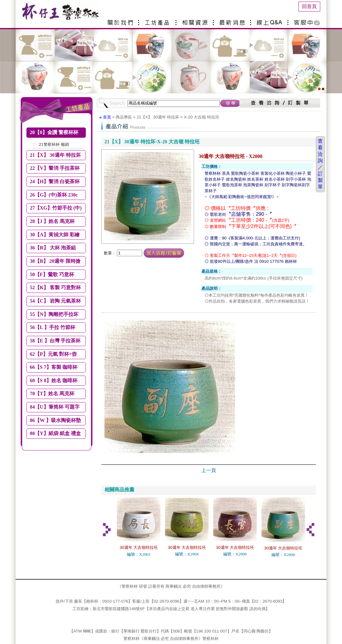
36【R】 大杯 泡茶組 (53, 248)
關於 (121, 20)
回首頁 (309, 6)
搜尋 (230, 103)
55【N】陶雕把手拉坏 (54, 314)
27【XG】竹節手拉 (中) (56, 208)
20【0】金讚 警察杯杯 (54, 132)
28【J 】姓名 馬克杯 (52, 221)
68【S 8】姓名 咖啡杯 (54, 380)
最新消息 (233, 20)
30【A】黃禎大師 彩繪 (55, 235)
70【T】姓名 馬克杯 (52, 394)
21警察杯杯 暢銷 (54, 144)
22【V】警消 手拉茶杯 (55, 168)
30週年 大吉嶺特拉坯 (139, 547)
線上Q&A (270, 20)
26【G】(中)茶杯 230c (54, 195)
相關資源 (196, 20)
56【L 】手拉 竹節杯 (53, 327)
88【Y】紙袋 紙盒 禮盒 (55, 433)
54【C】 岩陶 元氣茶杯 (55, 301)
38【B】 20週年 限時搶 (55, 261)
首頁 (107, 117)
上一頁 (209, 470)
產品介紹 (159, 20)
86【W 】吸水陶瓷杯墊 (55, 420)
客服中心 (308, 20)
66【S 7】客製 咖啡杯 (54, 367)
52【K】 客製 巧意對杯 (55, 287)
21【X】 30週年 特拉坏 (55, 155)
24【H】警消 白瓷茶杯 (55, 181)
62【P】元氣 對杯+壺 (53, 354)
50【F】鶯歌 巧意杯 (52, 274)
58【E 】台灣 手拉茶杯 (55, 341)
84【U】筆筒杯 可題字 (55, 407)
